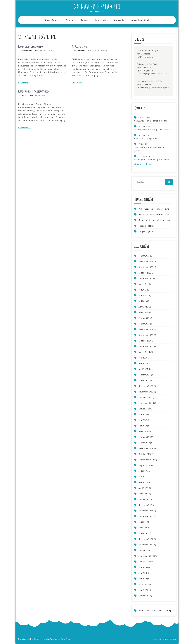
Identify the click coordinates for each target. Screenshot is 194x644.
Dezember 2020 (146, 539)
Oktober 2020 (145, 550)
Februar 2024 (145, 375)
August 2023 (144, 409)
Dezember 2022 (146, 448)
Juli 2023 (143, 414)
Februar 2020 (145, 596)
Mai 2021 (143, 522)
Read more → (24, 83)
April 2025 (143, 307)
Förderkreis (101, 20)
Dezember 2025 (146, 261)
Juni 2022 (143, 477)
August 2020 (144, 562)
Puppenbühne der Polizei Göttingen (34, 91)
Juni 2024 (143, 358)
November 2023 (146, 392)
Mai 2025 (143, 301)
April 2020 (143, 584)
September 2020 (146, 556)
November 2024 (146, 335)
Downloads (118, 20)
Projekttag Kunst (147, 232)
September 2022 (146, 460)
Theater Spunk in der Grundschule (154, 215)
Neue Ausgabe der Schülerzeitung (154, 209)
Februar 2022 (145, 499)
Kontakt (84, 20)
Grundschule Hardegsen (97, 6)
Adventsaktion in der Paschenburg (155, 220)
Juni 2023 (143, 420)
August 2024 (144, 352)
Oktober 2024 (145, 341)
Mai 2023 (143, 426)
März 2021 (143, 528)
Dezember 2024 (146, 329)
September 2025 (146, 278)
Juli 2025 (143, 290)
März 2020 (143, 590)
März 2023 (143, 431)
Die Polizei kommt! (80, 46)
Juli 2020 (143, 567)
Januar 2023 (144, 443)
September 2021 (146, 516)
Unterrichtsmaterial (140, 20)
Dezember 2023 (146, 386)
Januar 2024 (144, 380)
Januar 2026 (144, 256)
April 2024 (143, 369)
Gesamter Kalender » (144, 164)
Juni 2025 (143, 295)
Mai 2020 (143, 579)
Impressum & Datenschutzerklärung (155, 611)
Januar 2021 (144, 533)
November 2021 (146, 511)
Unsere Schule (52, 20)
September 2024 (146, 346)
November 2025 (146, 267)
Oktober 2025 (145, 273)
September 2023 (146, 403)
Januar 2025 (144, 324)
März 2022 (143, 494)
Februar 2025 (145, 318)
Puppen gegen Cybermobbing (31, 46)
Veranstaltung (47, 50)
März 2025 (143, 312)
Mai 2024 (143, 363)
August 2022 (144, 465)
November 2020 (146, 545)
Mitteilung (40, 95)
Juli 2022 (143, 471)
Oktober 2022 (145, 454)
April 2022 (143, 488)
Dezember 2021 (146, 505)
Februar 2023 (145, 437)
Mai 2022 (143, 482)
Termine (70, 20)
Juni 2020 (143, 573)
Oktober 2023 (145, 397)
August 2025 (144, 284)
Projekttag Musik (147, 226)
